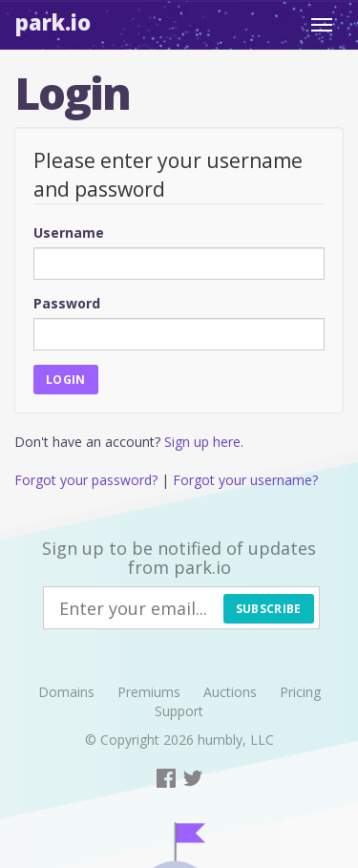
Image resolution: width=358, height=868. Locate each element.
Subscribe (269, 609)
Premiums (149, 692)
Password (67, 303)
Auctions (230, 692)
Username (69, 233)
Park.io (53, 22)
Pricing (300, 692)
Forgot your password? (86, 480)
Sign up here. (204, 442)
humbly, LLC (236, 740)
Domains (66, 692)
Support (179, 711)
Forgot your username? (245, 480)
